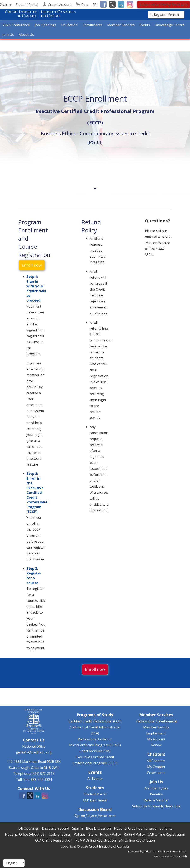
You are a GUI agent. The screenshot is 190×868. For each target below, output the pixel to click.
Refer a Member (156, 800)
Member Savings (156, 727)
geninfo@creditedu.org (34, 752)
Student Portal (95, 794)
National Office (34, 746)
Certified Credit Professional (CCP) (95, 721)
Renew (156, 745)
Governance (156, 773)
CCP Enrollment (95, 800)
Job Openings (45, 25)
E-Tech (183, 856)
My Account (156, 739)
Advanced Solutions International (165, 851)
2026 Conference (16, 25)
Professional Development (156, 721)
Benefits (156, 794)
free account (107, 816)
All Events (95, 778)
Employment (156, 733)
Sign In (5, 4)
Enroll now (32, 265)
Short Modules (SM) (95, 751)
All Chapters (156, 761)
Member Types (156, 788)
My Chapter (156, 767)
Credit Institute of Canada (109, 846)
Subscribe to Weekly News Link (164, 4)
